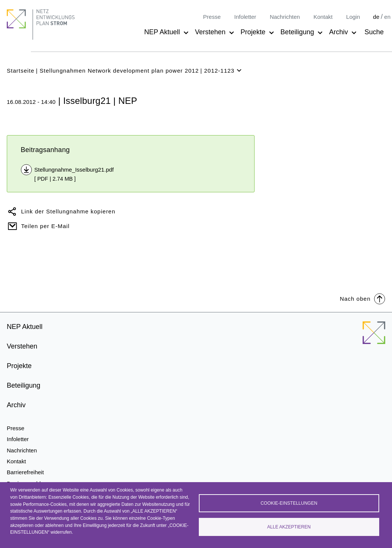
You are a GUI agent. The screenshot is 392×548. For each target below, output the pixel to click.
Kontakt (323, 17)
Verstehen (210, 32)
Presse (212, 17)
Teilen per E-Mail (45, 226)
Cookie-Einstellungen (289, 503)
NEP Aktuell (162, 32)
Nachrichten (285, 17)
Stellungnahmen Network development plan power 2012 (119, 71)
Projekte (253, 32)
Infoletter (245, 17)
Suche (374, 32)
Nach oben (362, 298)
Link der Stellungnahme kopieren (68, 211)
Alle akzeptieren (289, 527)
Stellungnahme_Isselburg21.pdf (74, 170)
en (387, 17)
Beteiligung (297, 32)
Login (353, 17)
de (376, 17)
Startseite (21, 71)
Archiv (339, 32)
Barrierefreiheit (25, 472)
